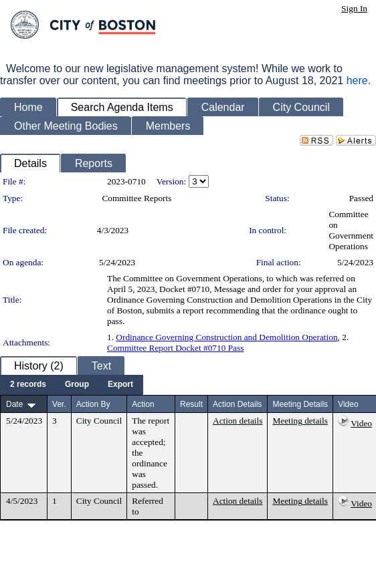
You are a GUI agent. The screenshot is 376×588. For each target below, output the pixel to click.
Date (14, 404)
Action (143, 404)
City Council (99, 421)
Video (361, 423)
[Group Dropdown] (77, 385)
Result (191, 404)
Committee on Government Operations (351, 230)
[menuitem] (28, 385)
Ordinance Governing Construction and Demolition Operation (226, 337)
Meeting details (300, 421)
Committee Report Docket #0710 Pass (175, 348)
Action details (238, 421)
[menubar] (72, 385)
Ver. (59, 404)
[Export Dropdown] (120, 385)
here (357, 81)
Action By (93, 404)
